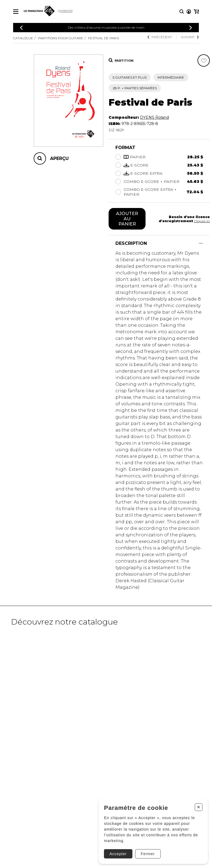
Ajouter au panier (127, 219)
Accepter (118, 854)
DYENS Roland (154, 117)
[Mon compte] (189, 12)
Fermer (148, 854)
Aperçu (59, 158)
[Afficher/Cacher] (201, 243)
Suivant (190, 37)
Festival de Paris (104, 38)
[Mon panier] (196, 12)
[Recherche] (182, 12)
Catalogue (23, 38)
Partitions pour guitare (61, 38)
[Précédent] (21, 28)
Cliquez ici (202, 221)
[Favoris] (204, 60)
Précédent (160, 37)
